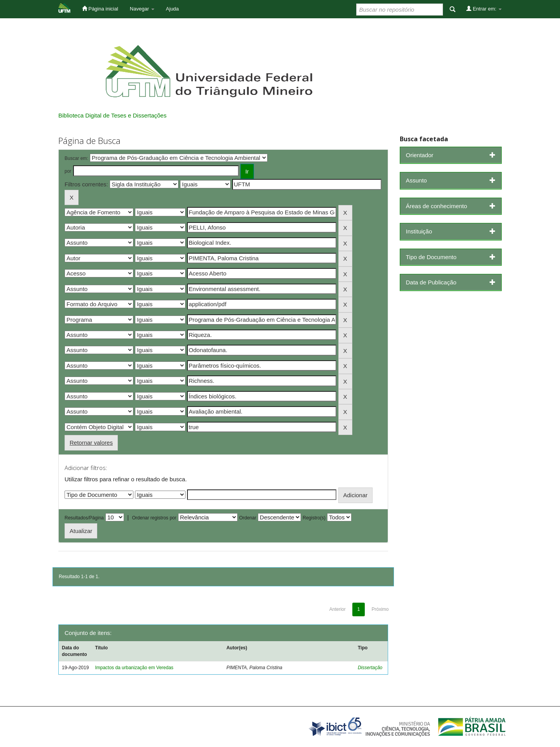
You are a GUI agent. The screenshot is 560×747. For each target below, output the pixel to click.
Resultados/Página (84, 518)
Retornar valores (91, 443)
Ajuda (172, 9)
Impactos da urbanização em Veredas (134, 668)
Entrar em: (484, 9)
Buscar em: (76, 158)
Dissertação (370, 668)
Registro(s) (314, 518)
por (68, 171)
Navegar (142, 9)
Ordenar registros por (154, 518)
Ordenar (248, 518)
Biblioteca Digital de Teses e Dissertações (112, 115)
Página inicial (100, 9)
